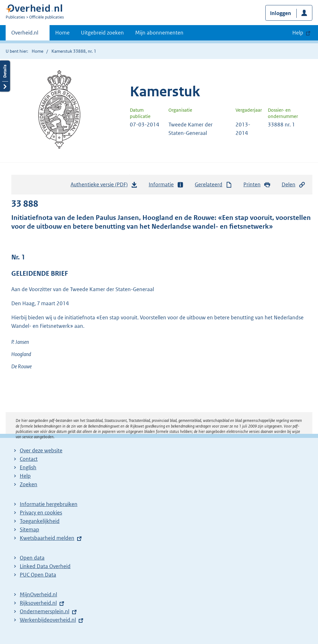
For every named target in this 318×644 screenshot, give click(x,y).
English (28, 467)
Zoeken (29, 484)
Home (62, 33)
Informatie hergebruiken (49, 504)
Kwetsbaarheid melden (47, 538)
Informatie (166, 185)
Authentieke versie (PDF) (104, 186)
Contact (29, 459)
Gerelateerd (214, 185)
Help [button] (298, 33)
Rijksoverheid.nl (38, 603)
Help (25, 476)
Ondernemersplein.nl (45, 611)
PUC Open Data (38, 575)
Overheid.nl (25, 35)
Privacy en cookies (41, 513)
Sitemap (29, 530)
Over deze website (41, 450)
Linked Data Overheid (45, 566)
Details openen (5, 76)
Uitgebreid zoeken (102, 33)
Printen (257, 185)
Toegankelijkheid (40, 521)
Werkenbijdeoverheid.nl (48, 620)
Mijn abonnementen (159, 33)
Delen (294, 185)
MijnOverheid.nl (38, 594)
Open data (32, 558)
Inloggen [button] (281, 13)
